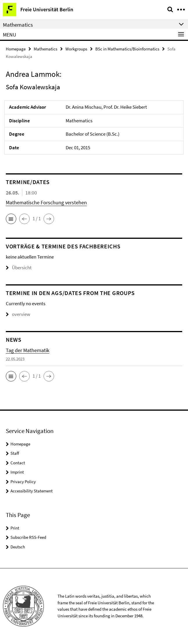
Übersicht (19, 268)
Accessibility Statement (32, 491)
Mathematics (45, 49)
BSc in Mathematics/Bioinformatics (127, 49)
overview (18, 314)
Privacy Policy (23, 482)
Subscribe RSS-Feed (28, 537)
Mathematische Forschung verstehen (46, 202)
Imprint (17, 472)
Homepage (16, 49)
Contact (18, 463)
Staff (15, 453)
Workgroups (76, 49)
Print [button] (15, 528)
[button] (11, 219)
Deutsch (18, 547)
